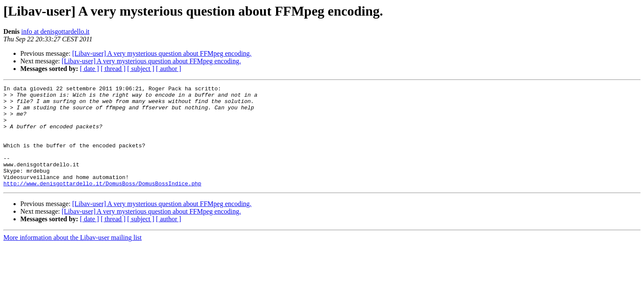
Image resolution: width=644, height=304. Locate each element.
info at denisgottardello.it (55, 31)
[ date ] (89, 69)
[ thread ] (113, 69)
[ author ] (169, 69)
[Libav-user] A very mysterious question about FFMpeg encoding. (162, 53)
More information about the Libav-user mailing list (73, 258)
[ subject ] (141, 69)
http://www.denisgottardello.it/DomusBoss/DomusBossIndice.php (102, 204)
